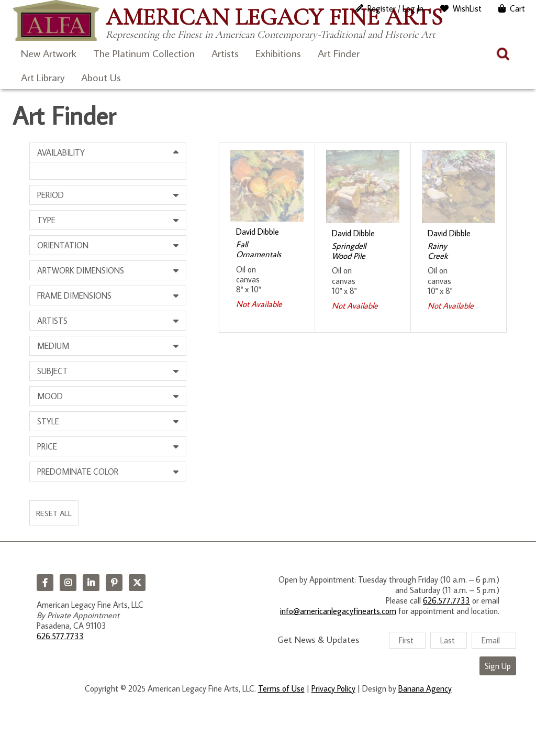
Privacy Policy (333, 688)
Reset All (54, 513)
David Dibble (258, 232)
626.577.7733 (60, 636)
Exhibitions (278, 53)
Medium (53, 346)
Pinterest (114, 583)
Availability (61, 152)
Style (48, 421)
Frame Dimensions (74, 295)
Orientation (63, 245)
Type (46, 220)
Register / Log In (395, 8)
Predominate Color (78, 472)
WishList (467, 8)
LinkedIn (91, 583)
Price (47, 446)
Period (51, 195)
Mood (50, 396)
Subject (53, 371)
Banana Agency (425, 688)
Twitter (137, 583)
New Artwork (49, 53)
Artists (225, 53)
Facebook (45, 583)
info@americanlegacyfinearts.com (338, 611)
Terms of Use (281, 688)
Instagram (68, 583)
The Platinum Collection (144, 53)
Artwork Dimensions (81, 270)
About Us (101, 77)
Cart (517, 8)
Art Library (43, 77)
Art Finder (339, 53)
